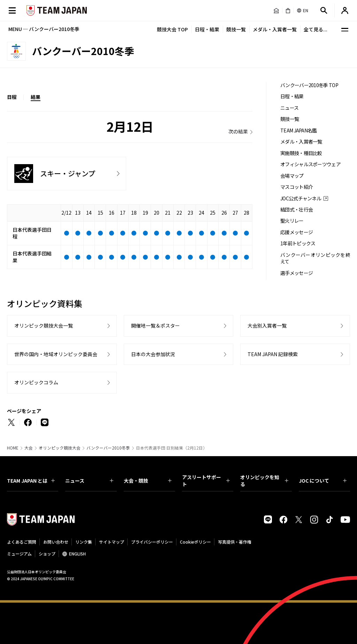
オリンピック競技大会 (60, 448)
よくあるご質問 (22, 542)
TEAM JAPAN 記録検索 (273, 354)
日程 (12, 97)
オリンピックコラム (36, 382)
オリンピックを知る (264, 481)
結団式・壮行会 (297, 210)
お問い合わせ (56, 542)
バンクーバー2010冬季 (108, 448)
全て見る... (316, 29)
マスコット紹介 (297, 187)
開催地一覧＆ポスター (155, 325)
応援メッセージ (297, 232)
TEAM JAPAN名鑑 (299, 131)
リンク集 (84, 542)
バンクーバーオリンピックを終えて (315, 258)
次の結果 (238, 131)
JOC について (323, 481)
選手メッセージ (297, 273)
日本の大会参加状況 (153, 354)
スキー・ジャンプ (68, 173)
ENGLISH (77, 554)
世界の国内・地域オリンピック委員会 (56, 354)
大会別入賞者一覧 (267, 325)
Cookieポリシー (195, 542)
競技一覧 (236, 29)
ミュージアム (19, 554)
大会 (29, 448)
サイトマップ (112, 542)
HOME (13, 448)
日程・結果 (207, 29)
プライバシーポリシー (152, 542)
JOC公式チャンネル (301, 198)
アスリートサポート (206, 481)
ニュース (289, 108)
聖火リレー (292, 221)
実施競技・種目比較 (301, 153)
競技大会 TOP (172, 29)
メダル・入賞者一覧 (275, 29)
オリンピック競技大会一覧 (44, 325)
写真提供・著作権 (235, 542)
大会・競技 (148, 481)
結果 (36, 97)
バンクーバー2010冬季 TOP (309, 85)
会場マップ (292, 176)
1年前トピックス (298, 243)
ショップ (47, 554)
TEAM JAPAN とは (31, 481)
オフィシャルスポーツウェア (310, 164)
